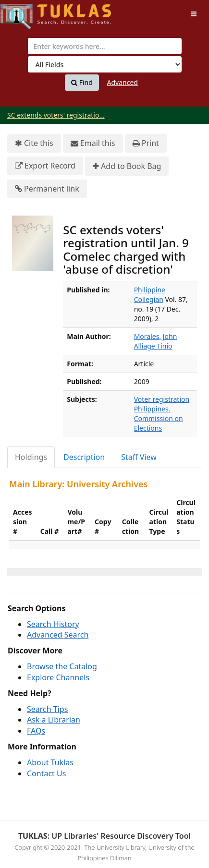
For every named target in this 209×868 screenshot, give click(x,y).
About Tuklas (50, 762)
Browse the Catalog (62, 666)
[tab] (31, 457)
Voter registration (162, 399)
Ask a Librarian (54, 720)
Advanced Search (58, 635)
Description (84, 457)
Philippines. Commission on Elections (159, 418)
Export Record (45, 166)
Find (82, 83)
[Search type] (105, 64)
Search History (53, 624)
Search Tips (47, 709)
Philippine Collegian (150, 295)
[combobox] (105, 46)
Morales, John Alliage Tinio (156, 341)
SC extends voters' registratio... (56, 115)
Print (146, 143)
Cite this (34, 143)
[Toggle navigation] (194, 14)
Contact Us (46, 773)
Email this (93, 143)
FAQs (36, 731)
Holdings (31, 457)
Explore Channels (58, 677)
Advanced (123, 82)
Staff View (139, 457)
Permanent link (47, 189)
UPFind (24, 12)
